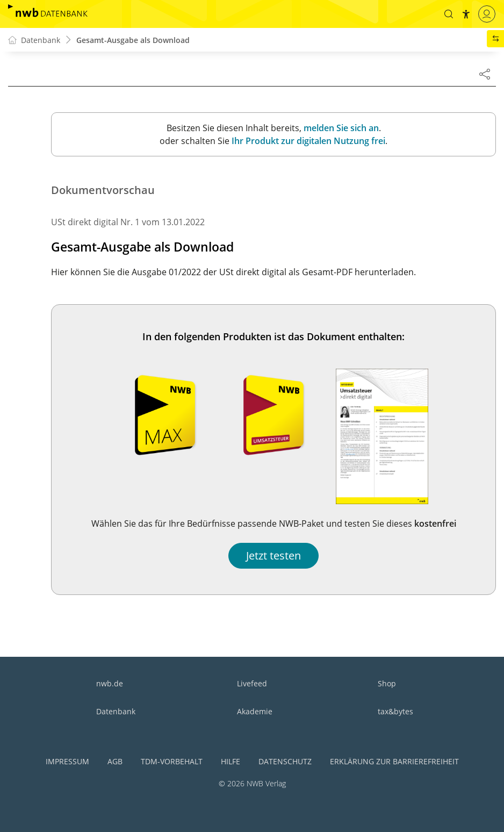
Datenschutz (285, 761)
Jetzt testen (273, 555)
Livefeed (252, 683)
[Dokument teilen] (485, 74)
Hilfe (231, 761)
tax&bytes (395, 711)
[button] (449, 14)
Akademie (255, 711)
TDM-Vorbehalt (172, 761)
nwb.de (110, 683)
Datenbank (116, 711)
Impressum (67, 761)
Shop (387, 683)
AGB (115, 761)
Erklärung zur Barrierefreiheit (394, 761)
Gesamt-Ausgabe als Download (133, 40)
